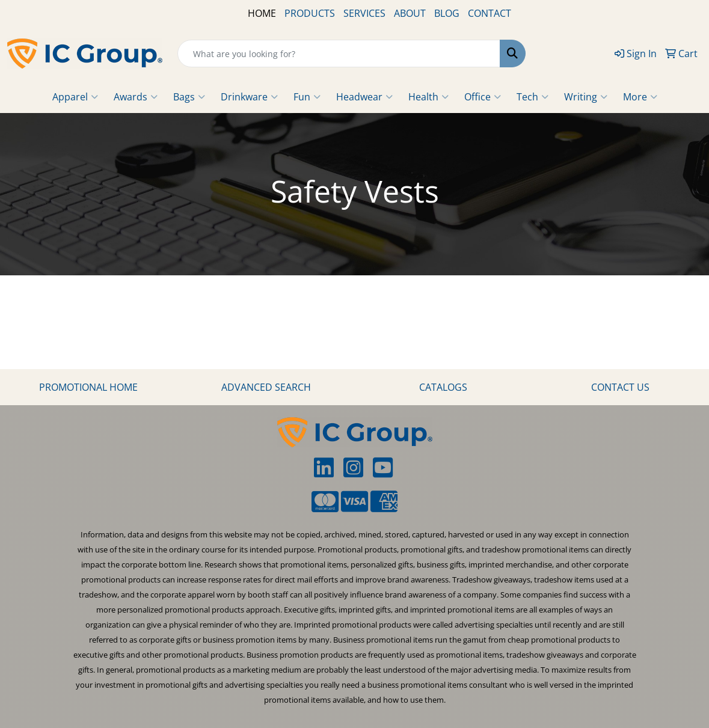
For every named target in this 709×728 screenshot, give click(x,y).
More (640, 97)
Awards (136, 97)
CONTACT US (620, 387)
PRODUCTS (310, 13)
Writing (586, 97)
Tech (533, 97)
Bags (189, 97)
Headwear (364, 97)
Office (483, 97)
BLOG (447, 13)
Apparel (75, 97)
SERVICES (364, 13)
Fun (307, 97)
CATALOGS (443, 387)
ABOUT (410, 13)
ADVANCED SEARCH (266, 387)
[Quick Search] (339, 54)
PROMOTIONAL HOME (88, 387)
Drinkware (249, 97)
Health (428, 97)
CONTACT (490, 13)
